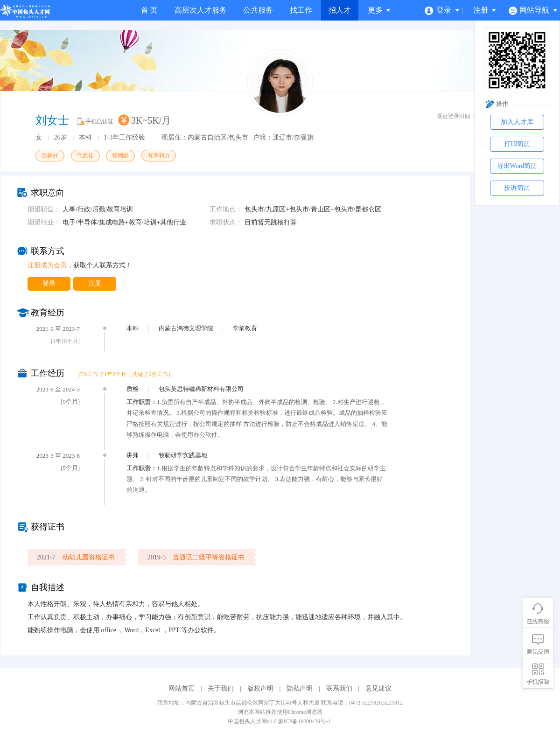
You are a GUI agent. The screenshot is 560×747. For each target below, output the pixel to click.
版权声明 (260, 688)
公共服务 (258, 10)
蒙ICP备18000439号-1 (304, 721)
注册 (485, 10)
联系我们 (339, 688)
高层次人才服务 (201, 10)
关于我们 (221, 688)
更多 (379, 10)
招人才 (340, 10)
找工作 (301, 10)
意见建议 (378, 688)
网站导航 (533, 10)
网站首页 (182, 688)
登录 (442, 10)
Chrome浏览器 (305, 712)
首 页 (149, 10)
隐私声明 (300, 688)
